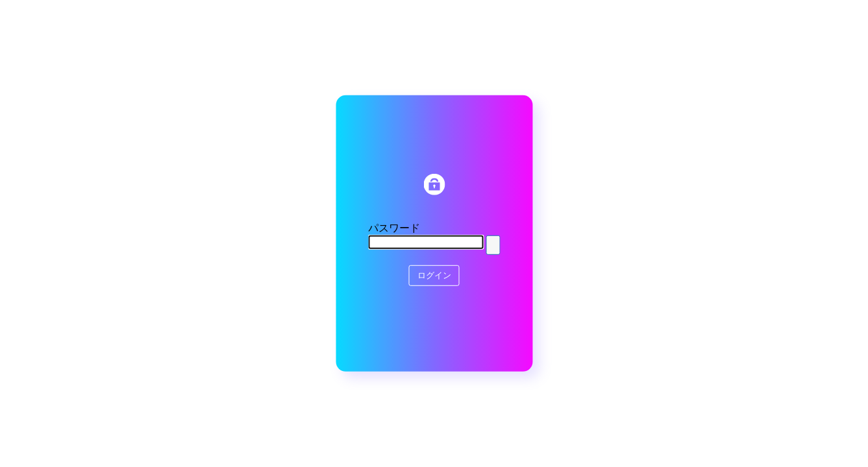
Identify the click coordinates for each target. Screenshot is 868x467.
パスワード (394, 228)
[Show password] (493, 245)
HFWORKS (434, 185)
